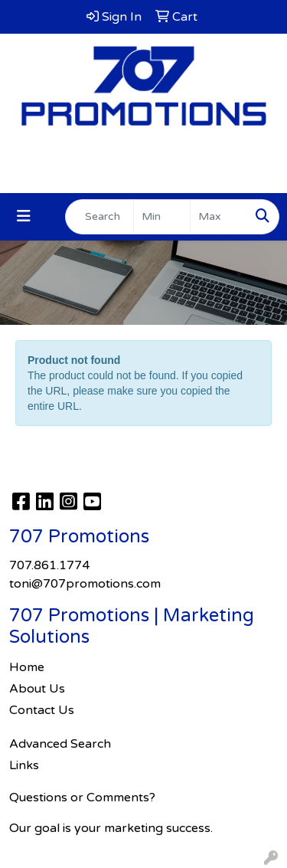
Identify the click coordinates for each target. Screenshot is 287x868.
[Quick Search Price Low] (162, 217)
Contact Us (42, 710)
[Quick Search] (99, 217)
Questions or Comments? (82, 798)
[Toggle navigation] (24, 216)
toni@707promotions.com (144, 176)
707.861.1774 (143, 158)
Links (24, 765)
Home (27, 667)
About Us (37, 689)
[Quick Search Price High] (219, 217)
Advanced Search (60, 744)
